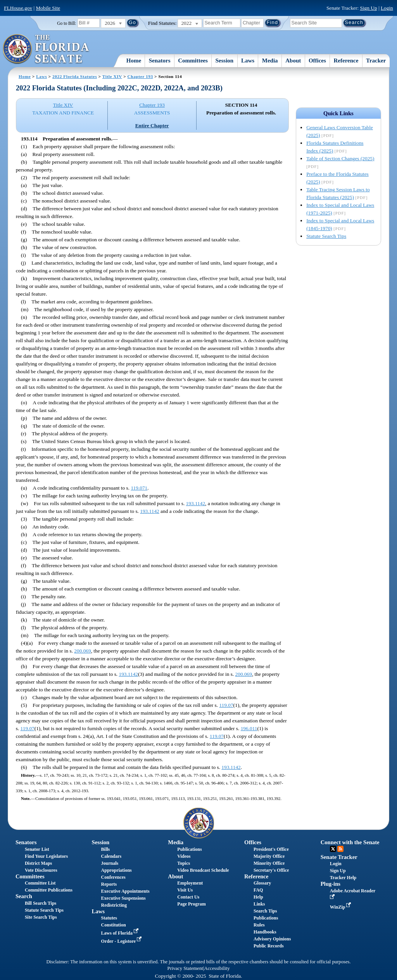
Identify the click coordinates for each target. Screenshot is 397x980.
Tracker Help (343, 878)
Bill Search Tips (41, 903)
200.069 (82, 651)
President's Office (271, 849)
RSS (340, 849)
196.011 (249, 728)
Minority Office (269, 863)
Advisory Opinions (272, 939)
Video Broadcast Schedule (203, 870)
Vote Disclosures (41, 870)
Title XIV (112, 76)
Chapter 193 (140, 76)
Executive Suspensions (123, 898)
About (293, 61)
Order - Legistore (122, 941)
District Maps (38, 863)
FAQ (258, 890)
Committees (193, 61)
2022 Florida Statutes (75, 76)
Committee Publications (49, 890)
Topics (184, 863)
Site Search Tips (41, 917)
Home (134, 61)
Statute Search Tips (326, 236)
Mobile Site (48, 8)
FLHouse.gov (18, 8)
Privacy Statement (185, 968)
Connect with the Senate (350, 842)
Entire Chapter (152, 126)
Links (259, 904)
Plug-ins (331, 884)
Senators (160, 61)
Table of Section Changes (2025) (340, 158)
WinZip (341, 907)
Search (24, 896)
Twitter (333, 849)
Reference (346, 61)
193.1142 (196, 503)
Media (270, 61)
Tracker (376, 61)
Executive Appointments (125, 891)
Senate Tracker (339, 857)
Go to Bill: (66, 23)
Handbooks (265, 932)
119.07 (226, 705)
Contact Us (188, 897)
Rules (259, 925)
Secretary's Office (271, 870)
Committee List (40, 883)
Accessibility (217, 968)
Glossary (262, 883)
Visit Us (185, 890)
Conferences (113, 877)
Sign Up (369, 8)
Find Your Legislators (46, 856)
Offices (317, 61)
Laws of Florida (121, 933)
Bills (106, 849)
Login (387, 8)
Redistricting (114, 905)
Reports (109, 884)
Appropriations (117, 870)
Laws (248, 61)
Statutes (109, 918)
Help (258, 897)
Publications (189, 849)
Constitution (114, 925)
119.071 (139, 488)
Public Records (269, 946)
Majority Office (269, 856)
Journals (110, 863)
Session (225, 61)
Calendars (111, 856)
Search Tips (265, 911)
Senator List (37, 849)
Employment (190, 883)
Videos (184, 856)
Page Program (191, 904)
